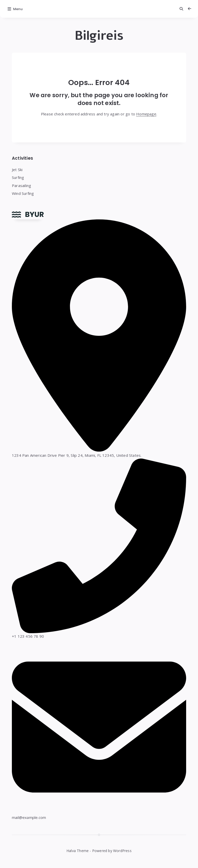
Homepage (146, 114)
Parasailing (21, 185)
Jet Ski (17, 170)
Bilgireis (99, 36)
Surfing (18, 177)
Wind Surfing (23, 193)
